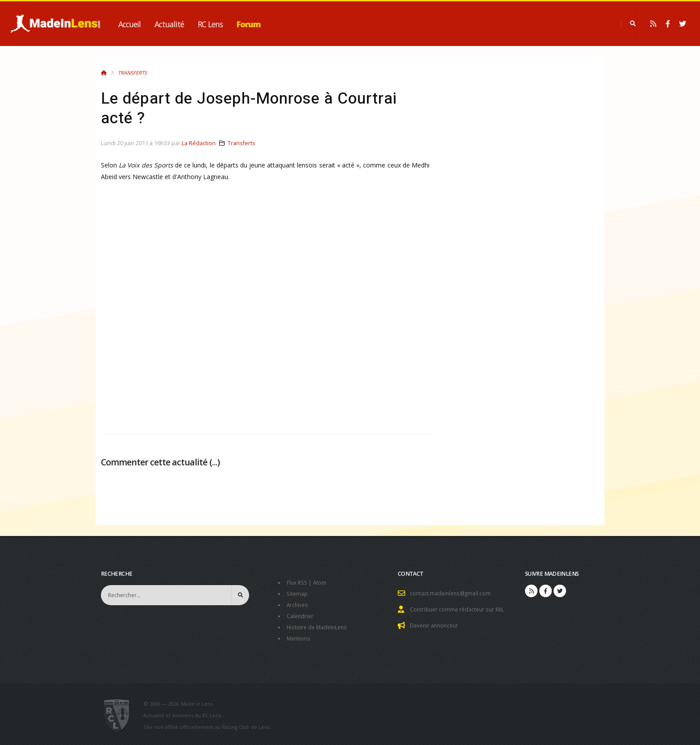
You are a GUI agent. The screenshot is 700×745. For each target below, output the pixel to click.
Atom (322, 582)
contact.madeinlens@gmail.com (452, 593)
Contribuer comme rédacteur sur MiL (459, 609)
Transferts (132, 73)
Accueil (129, 24)
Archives (298, 604)
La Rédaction (199, 143)
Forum (249, 24)
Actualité (169, 24)
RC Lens (210, 24)
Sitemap (298, 593)
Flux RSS (298, 582)
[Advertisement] (265, 315)
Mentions (299, 636)
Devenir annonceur (436, 624)
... (215, 462)
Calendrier (301, 614)
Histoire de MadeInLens (319, 625)
